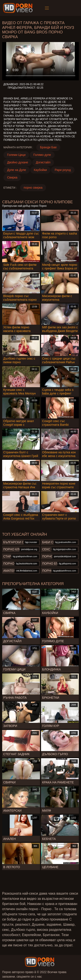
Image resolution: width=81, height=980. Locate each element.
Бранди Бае (48, 147)
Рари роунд (63, 170)
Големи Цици (16, 155)
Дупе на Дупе (17, 170)
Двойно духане (18, 162)
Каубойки (40, 170)
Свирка (12, 177)
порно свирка (33, 188)
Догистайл (43, 162)
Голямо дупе (42, 155)
